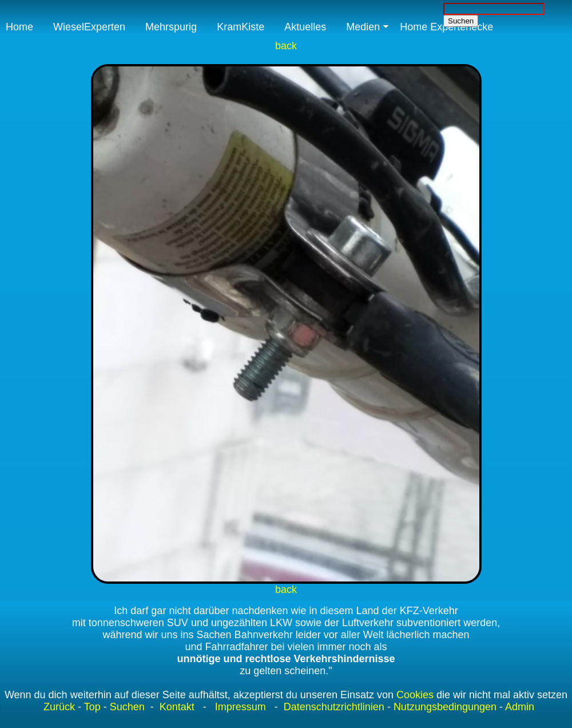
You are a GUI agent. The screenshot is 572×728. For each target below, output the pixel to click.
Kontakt (177, 707)
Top (92, 707)
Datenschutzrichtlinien (333, 707)
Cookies (415, 695)
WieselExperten (89, 27)
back (286, 46)
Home (19, 27)
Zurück (59, 707)
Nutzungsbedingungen (445, 707)
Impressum (241, 707)
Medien (363, 27)
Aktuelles (305, 27)
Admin (520, 707)
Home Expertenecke (446, 27)
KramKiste (241, 27)
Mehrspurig (171, 27)
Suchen (127, 707)
